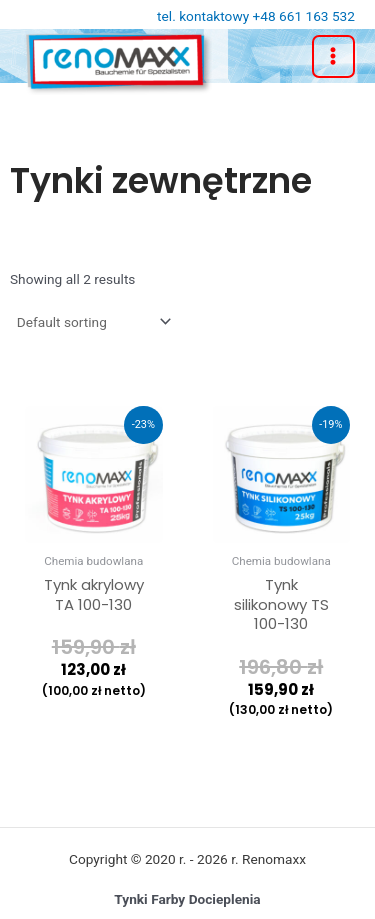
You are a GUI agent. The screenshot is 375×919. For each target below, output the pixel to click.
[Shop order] (92, 322)
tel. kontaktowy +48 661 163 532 (256, 16)
